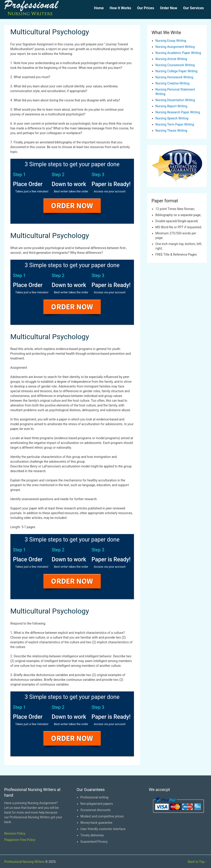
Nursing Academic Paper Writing (178, 53)
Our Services (193, 8)
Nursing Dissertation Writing (175, 100)
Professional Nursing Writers (24, 862)
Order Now (169, 8)
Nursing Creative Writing (172, 83)
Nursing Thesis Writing (171, 131)
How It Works (120, 8)
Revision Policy (15, 833)
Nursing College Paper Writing (176, 71)
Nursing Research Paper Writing (178, 112)
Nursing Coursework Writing (175, 65)
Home (99, 8)
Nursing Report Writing (171, 106)
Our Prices (146, 8)
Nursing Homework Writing (174, 77)
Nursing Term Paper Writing (175, 124)
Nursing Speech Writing (172, 118)
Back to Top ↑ (197, 862)
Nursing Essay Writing (171, 41)
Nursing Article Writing (171, 59)
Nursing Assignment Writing (175, 47)
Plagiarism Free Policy (20, 840)
